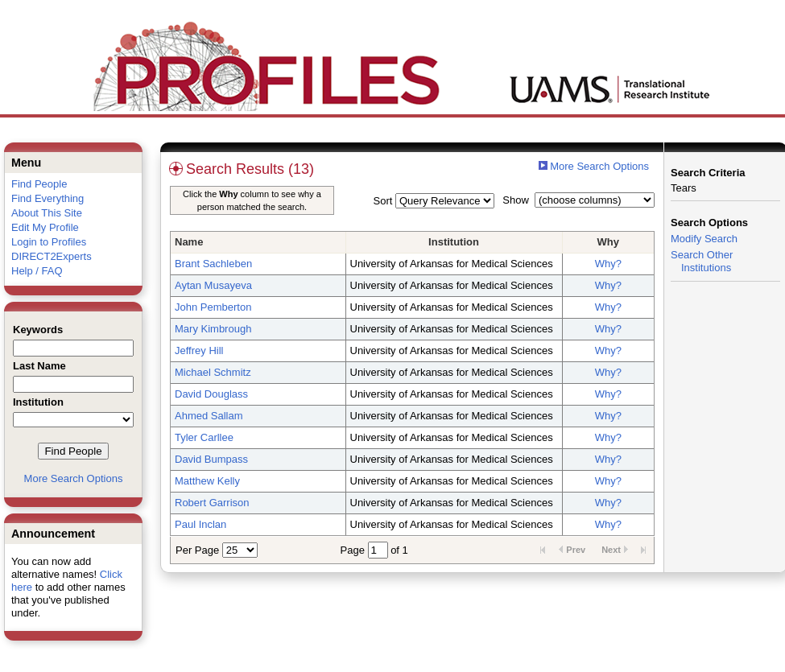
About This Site (47, 213)
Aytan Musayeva (213, 285)
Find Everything (48, 198)
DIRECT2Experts (52, 256)
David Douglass (211, 394)
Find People (39, 184)
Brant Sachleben (213, 264)
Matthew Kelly (207, 481)
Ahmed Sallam (209, 416)
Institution (454, 242)
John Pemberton (213, 307)
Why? (608, 264)
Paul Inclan (200, 524)
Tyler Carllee (204, 437)
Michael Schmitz (213, 372)
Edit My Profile (45, 227)
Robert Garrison (212, 503)
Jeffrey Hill (199, 350)
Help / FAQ (37, 271)
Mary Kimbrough (213, 329)
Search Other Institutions (702, 261)
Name (189, 242)
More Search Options (74, 478)
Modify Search (704, 239)
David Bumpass (211, 459)
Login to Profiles (49, 242)
